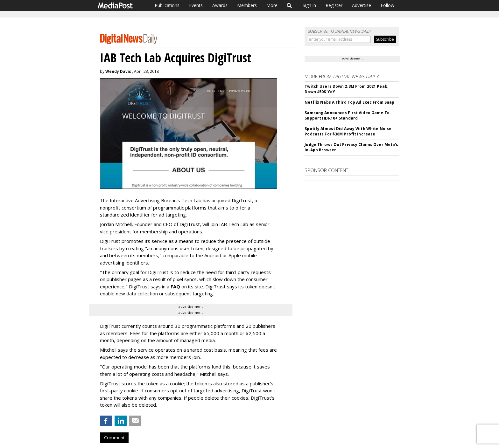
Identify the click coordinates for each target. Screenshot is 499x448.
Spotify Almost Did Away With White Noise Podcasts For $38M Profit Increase (348, 131)
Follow (387, 5)
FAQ (175, 286)
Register (334, 5)
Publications (167, 5)
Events (196, 5)
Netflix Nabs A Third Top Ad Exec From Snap (349, 102)
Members (247, 5)
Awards (220, 5)
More (272, 5)
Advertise (362, 5)
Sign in (309, 5)
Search (289, 5)
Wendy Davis (118, 71)
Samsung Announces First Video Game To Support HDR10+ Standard (347, 115)
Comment (114, 438)
